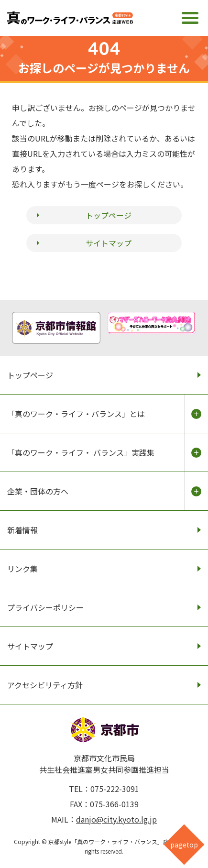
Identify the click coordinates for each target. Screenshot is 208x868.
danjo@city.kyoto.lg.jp (116, 819)
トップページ (109, 215)
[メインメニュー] (190, 18)
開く (196, 414)
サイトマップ (109, 243)
